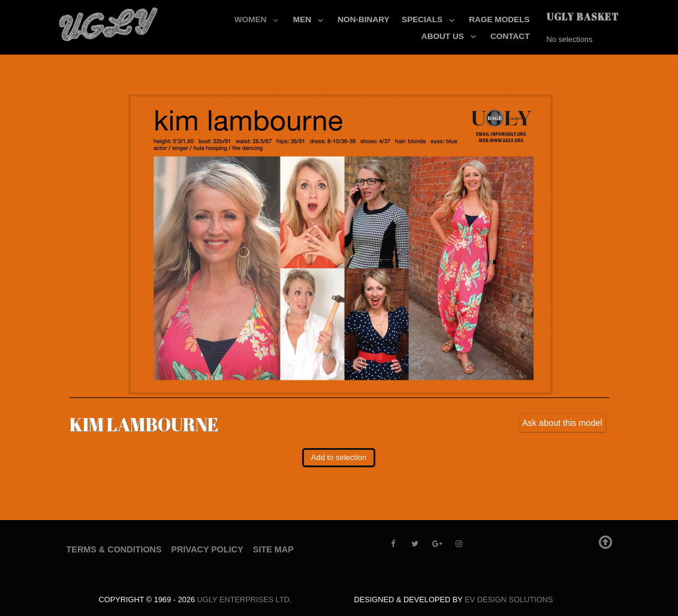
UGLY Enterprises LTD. (245, 600)
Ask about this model (562, 423)
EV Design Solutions (509, 600)
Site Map (273, 549)
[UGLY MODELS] (109, 22)
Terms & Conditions (114, 549)
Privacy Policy (207, 549)
